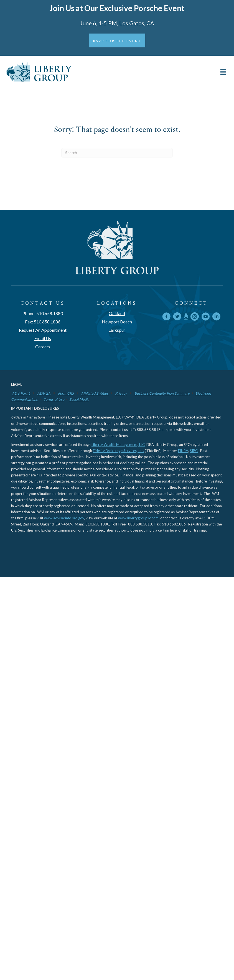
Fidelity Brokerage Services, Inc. (118, 451)
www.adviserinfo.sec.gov (64, 518)
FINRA (183, 451)
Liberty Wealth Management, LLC (118, 445)
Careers (43, 347)
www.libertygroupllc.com (138, 518)
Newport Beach (117, 322)
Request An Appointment (43, 330)
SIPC (194, 451)
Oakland (117, 313)
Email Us (43, 338)
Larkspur (117, 330)
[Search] (117, 153)
